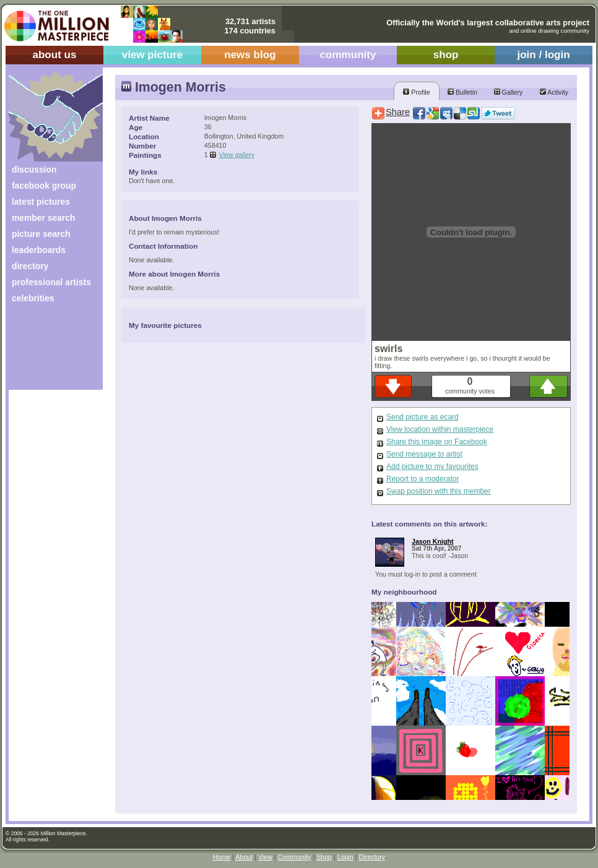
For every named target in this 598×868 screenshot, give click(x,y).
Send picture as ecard (422, 417)
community (348, 55)
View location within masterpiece (440, 429)
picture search (41, 234)
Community (295, 857)
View (265, 857)
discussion (34, 170)
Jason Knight (433, 541)
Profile (416, 92)
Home (222, 857)
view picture (153, 55)
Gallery (509, 92)
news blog (250, 55)
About (244, 857)
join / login (543, 55)
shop (446, 55)
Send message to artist (424, 454)
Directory (372, 857)
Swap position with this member (439, 491)
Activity (554, 92)
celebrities (33, 298)
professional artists (51, 282)
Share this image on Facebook (437, 442)
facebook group (44, 186)
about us (54, 55)
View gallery (237, 155)
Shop (324, 857)
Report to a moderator (422, 479)
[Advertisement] (47, 351)
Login (345, 857)
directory (30, 266)
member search (43, 218)
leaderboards (39, 250)
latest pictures (41, 202)
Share (398, 112)
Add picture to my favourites (432, 466)
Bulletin (462, 92)
